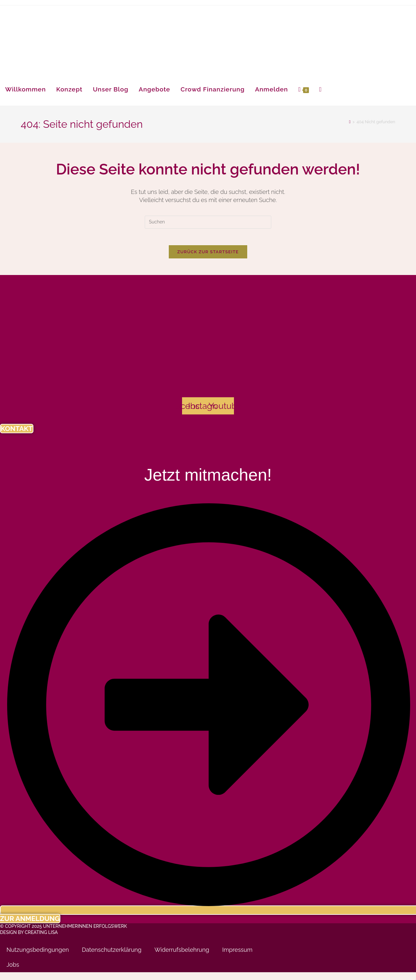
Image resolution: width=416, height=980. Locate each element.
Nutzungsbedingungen (38, 958)
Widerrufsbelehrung (182, 958)
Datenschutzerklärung (112, 958)
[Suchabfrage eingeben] (208, 222)
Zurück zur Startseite (208, 255)
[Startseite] (350, 122)
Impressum (237, 958)
